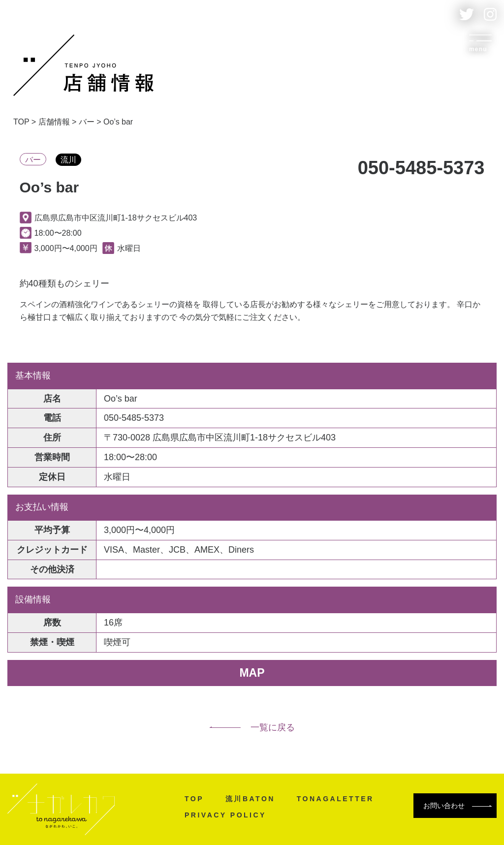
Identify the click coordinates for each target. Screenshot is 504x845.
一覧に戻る (252, 727)
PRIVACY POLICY (225, 815)
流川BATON (250, 799)
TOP (194, 799)
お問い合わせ (458, 806)
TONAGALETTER (335, 799)
